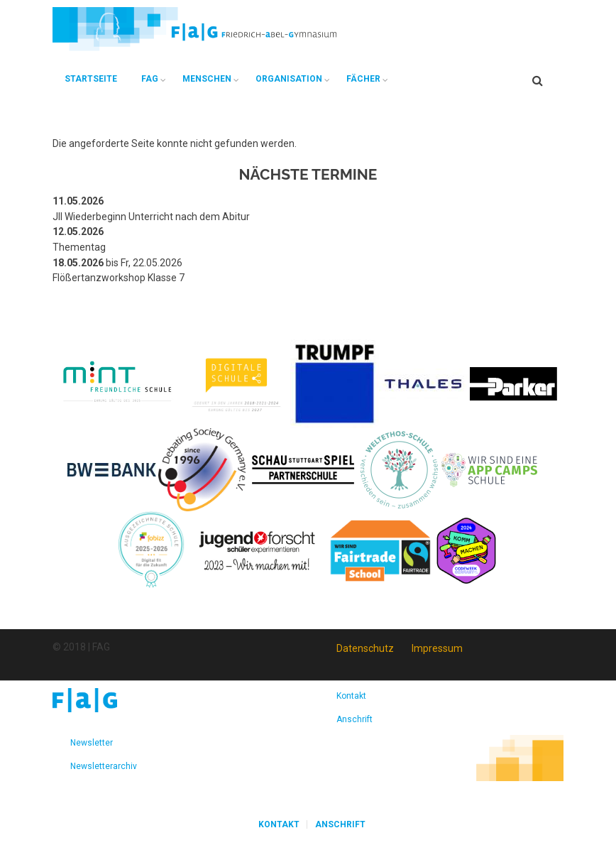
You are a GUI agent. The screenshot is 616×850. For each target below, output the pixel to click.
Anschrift (354, 719)
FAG (150, 79)
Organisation (289, 79)
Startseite (91, 79)
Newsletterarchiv (104, 766)
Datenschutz (365, 648)
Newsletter (92, 743)
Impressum (437, 648)
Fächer (363, 79)
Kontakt (351, 696)
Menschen (207, 79)
